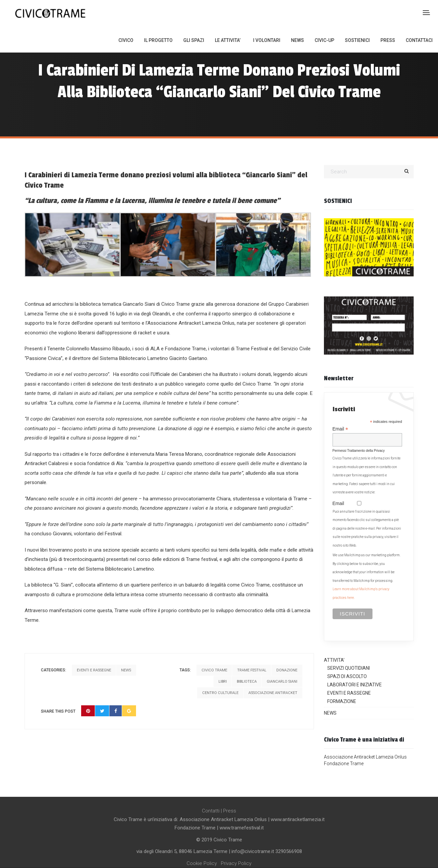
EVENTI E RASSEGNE (349, 693)
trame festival (252, 670)
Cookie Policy (202, 863)
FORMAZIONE (342, 701)
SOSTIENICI (357, 40)
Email (340, 429)
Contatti (211, 811)
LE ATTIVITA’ (228, 40)
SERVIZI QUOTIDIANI (349, 668)
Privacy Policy (236, 863)
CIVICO (126, 40)
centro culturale (220, 693)
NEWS (297, 40)
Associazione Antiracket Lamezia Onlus (365, 757)
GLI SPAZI (194, 40)
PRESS (388, 40)
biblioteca (247, 682)
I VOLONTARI (267, 40)
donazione (287, 670)
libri (223, 682)
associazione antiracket (273, 693)
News (126, 670)
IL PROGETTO (158, 40)
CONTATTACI (419, 40)
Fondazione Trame (344, 764)
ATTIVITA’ (334, 660)
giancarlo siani (282, 682)
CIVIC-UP (324, 40)
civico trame (214, 670)
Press (230, 811)
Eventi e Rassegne (94, 670)
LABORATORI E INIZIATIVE (355, 685)
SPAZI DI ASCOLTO (347, 676)
